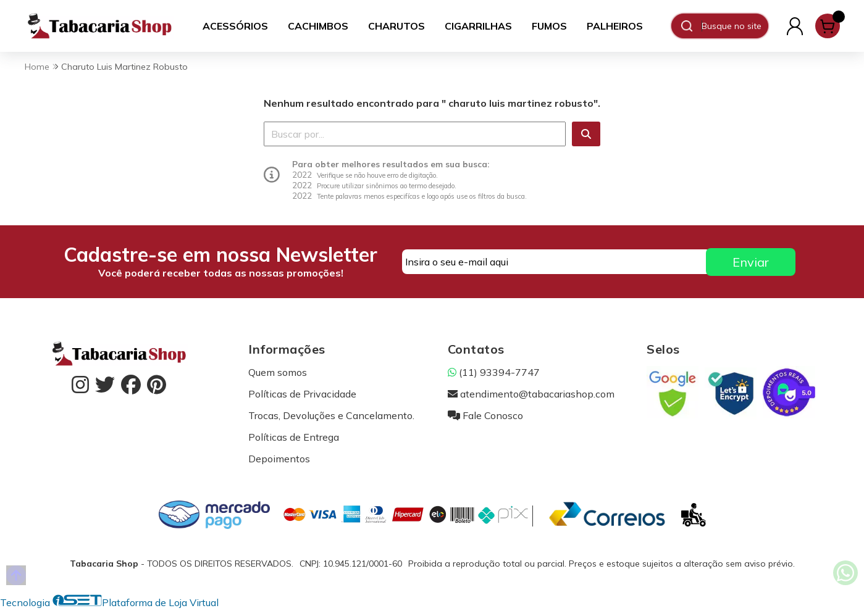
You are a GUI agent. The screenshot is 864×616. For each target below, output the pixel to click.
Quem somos (278, 372)
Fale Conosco (485, 415)
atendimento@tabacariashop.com (531, 394)
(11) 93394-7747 (494, 372)
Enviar (751, 262)
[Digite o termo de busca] (735, 26)
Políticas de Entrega (294, 437)
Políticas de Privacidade (302, 394)
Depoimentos (279, 459)
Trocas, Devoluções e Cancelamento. (331, 415)
